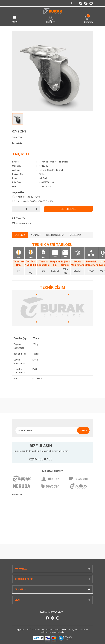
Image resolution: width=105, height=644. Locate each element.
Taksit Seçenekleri (55, 235)
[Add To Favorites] (52, 223)
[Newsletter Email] (46, 430)
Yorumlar (36, 235)
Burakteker (18, 143)
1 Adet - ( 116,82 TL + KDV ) (28, 197)
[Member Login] (51, 18)
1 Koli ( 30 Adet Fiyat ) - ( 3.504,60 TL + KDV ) (35, 201)
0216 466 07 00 (41, 459)
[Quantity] (26, 209)
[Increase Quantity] (36, 209)
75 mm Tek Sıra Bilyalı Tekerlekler (54, 162)
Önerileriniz (75, 235)
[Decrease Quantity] (16, 209)
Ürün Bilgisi (20, 235)
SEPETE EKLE (68, 209)
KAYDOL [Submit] (83, 430)
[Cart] (87, 18)
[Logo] (52, 11)
